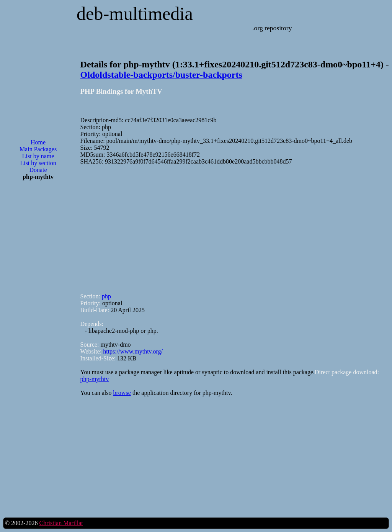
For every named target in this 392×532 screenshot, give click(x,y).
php (106, 296)
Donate (38, 170)
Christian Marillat (61, 523)
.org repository (272, 28)
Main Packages (38, 149)
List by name (38, 156)
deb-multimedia (135, 14)
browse (122, 393)
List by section (38, 163)
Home (38, 142)
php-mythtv (95, 379)
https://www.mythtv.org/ (133, 351)
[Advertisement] (38, 309)
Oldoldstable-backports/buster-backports (161, 75)
